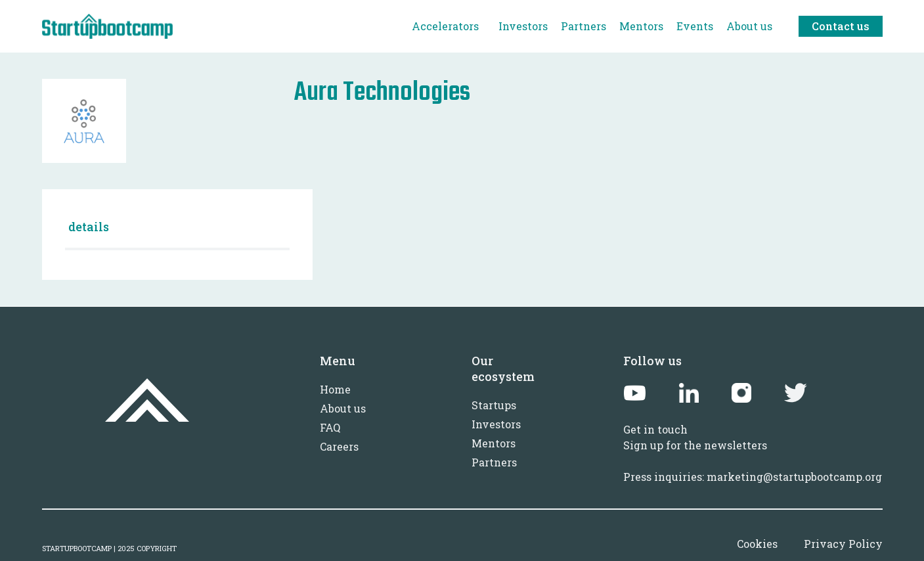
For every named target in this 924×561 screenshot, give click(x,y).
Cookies (757, 544)
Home (335, 389)
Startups (494, 405)
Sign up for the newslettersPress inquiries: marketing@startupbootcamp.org (753, 461)
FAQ (330, 427)
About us (343, 408)
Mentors (494, 443)
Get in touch (655, 429)
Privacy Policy (843, 544)
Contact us (841, 26)
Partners (494, 462)
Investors (496, 424)
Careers (339, 446)
